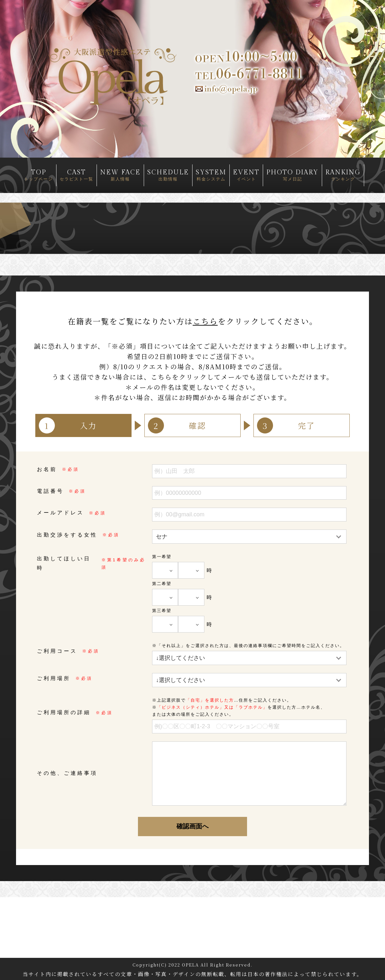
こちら (205, 321)
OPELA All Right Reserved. (217, 965)
